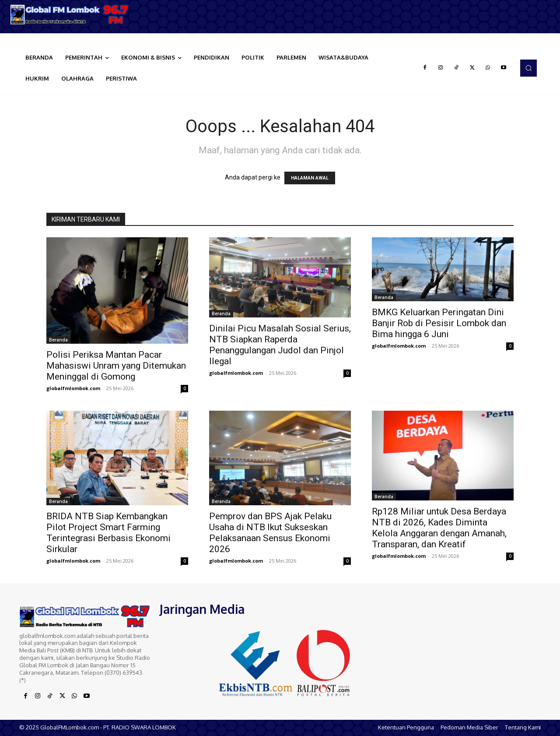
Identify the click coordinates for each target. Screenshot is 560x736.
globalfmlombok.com (73, 388)
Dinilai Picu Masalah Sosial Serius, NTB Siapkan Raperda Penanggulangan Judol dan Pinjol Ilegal (280, 345)
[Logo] (70, 14)
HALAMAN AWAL (310, 178)
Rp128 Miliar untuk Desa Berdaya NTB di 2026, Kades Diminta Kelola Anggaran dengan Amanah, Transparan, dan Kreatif (439, 528)
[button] (528, 68)
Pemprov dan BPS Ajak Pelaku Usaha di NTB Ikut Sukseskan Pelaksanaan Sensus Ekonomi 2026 (270, 533)
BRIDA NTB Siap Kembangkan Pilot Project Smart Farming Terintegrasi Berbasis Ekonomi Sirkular (108, 533)
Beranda (58, 340)
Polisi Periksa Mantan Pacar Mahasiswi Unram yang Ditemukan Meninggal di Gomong (116, 366)
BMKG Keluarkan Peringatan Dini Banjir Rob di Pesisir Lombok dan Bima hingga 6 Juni (439, 323)
